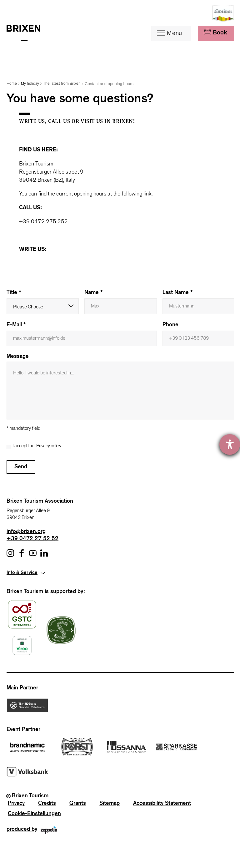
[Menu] (171, 33)
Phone (170, 325)
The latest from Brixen (62, 84)
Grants (78, 804)
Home (12, 84)
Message (18, 357)
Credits (47, 804)
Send (21, 467)
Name (94, 293)
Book (215, 33)
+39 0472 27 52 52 (32, 539)
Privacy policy (49, 446)
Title (14, 293)
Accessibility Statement (162, 804)
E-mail (16, 325)
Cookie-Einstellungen (34, 814)
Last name (178, 293)
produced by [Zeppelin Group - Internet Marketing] (32, 832)
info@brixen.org (26, 532)
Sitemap (110, 804)
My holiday (30, 84)
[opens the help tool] (230, 444)
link (147, 194)
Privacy (16, 804)
